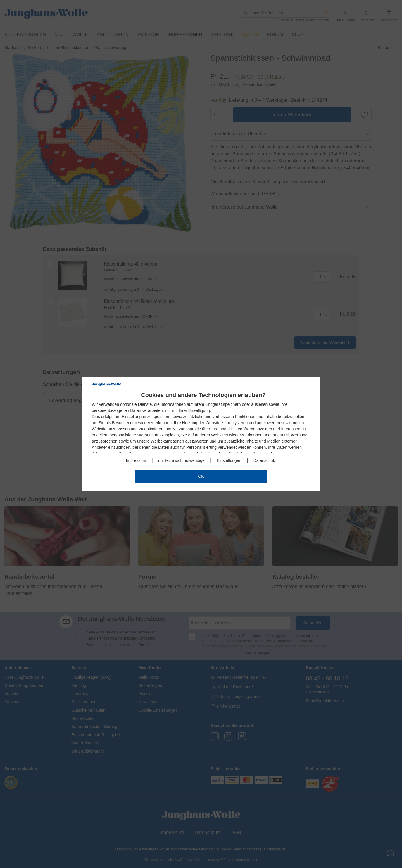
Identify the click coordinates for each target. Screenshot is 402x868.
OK (201, 476)
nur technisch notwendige (181, 460)
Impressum (136, 460)
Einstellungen (229, 460)
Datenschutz (265, 460)
